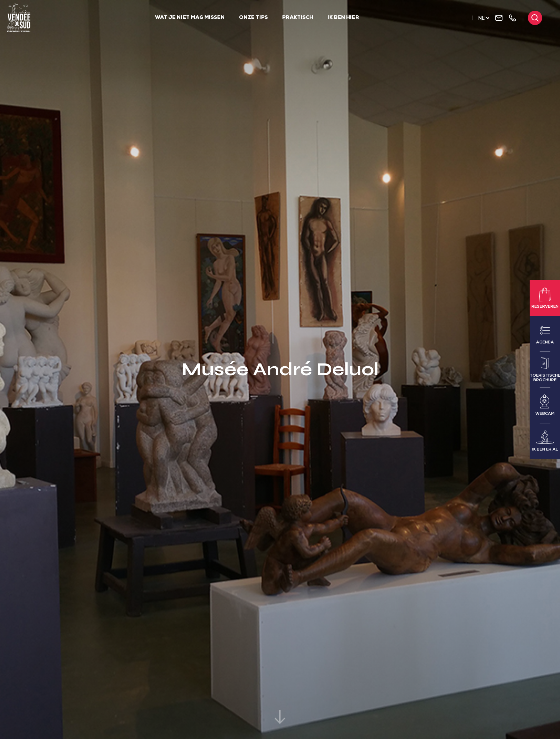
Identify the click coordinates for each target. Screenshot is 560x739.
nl (481, 19)
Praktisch (298, 18)
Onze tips (253, 18)
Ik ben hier (343, 18)
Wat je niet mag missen (190, 18)
